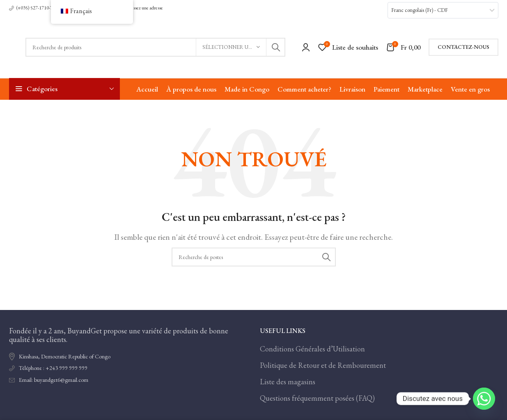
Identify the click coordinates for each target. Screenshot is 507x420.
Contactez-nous (463, 47)
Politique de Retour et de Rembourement (323, 365)
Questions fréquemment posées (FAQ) (317, 398)
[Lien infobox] (32, 8)
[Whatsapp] (484, 399)
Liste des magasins (288, 382)
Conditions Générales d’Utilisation (312, 349)
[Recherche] (155, 47)
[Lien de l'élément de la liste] (128, 368)
